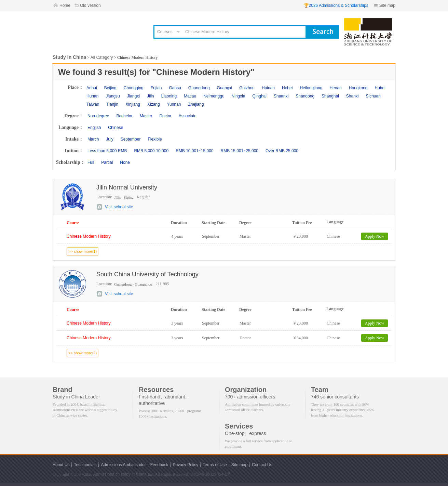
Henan (335, 88)
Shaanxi (281, 96)
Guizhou (247, 88)
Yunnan (174, 104)
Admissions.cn (106, 474)
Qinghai (260, 96)
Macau (190, 96)
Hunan (92, 96)
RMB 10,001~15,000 (194, 151)
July (110, 139)
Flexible (155, 139)
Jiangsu (113, 96)
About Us (61, 465)
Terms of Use (215, 465)
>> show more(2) (83, 353)
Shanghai (330, 96)
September (131, 139)
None (125, 162)
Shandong (305, 96)
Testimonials (85, 465)
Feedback (159, 465)
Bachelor (124, 116)
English (94, 128)
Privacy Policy (185, 465)
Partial (107, 162)
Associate (188, 116)
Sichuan (373, 96)
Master (146, 116)
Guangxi (225, 88)
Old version (90, 5)
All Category (102, 57)
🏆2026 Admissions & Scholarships (336, 5)
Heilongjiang (311, 88)
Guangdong (199, 88)
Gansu (175, 88)
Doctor (165, 116)
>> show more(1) (83, 251)
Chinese (116, 128)
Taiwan (93, 104)
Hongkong (358, 88)
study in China (134, 474)
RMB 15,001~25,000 (240, 151)
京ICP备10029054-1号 (211, 474)
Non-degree (98, 116)
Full (91, 162)
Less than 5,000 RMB (107, 151)
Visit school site (119, 207)
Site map (387, 5)
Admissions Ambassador (123, 465)
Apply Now (375, 236)
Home (65, 5)
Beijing (110, 88)
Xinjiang (133, 104)
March (93, 139)
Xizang (154, 104)
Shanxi (352, 96)
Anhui (92, 88)
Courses (165, 32)
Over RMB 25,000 (282, 151)
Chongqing (134, 88)
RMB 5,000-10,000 (151, 151)
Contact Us (262, 465)
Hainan (268, 88)
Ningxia (239, 96)
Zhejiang (196, 104)
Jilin (151, 96)
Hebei (287, 88)
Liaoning (169, 96)
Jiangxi (133, 96)
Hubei (380, 88)
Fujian (156, 88)
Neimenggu (214, 96)
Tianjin (112, 104)
